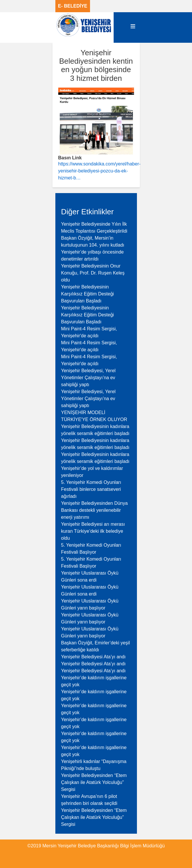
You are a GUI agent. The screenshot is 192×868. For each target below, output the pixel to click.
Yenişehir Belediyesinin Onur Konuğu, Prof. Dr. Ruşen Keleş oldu (93, 273)
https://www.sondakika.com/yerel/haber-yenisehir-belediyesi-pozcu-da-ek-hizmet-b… (99, 171)
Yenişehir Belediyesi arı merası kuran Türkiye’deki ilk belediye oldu (93, 531)
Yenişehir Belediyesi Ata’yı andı (94, 657)
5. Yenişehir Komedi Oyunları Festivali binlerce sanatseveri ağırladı (91, 489)
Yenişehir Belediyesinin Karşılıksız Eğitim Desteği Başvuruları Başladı (88, 294)
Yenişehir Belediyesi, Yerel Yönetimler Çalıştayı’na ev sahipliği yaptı (88, 378)
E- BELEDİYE (73, 6)
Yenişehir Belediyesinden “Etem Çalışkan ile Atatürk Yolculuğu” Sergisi (94, 782)
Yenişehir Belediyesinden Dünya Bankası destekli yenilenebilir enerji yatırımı (95, 510)
